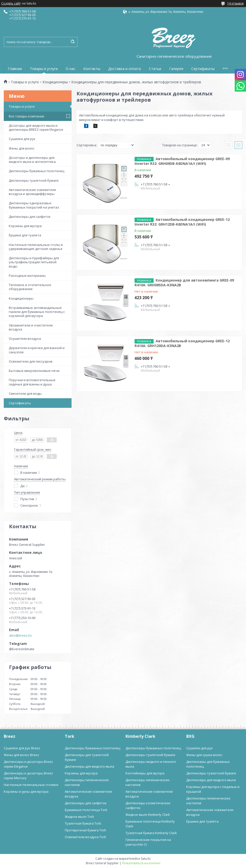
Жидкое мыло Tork (79, 817)
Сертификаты (203, 69)
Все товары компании (26, 116)
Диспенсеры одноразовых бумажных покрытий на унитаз (34, 205)
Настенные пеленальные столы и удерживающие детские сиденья (36, 247)
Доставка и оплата (125, 69)
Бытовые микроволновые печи (34, 371)
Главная (15, 69)
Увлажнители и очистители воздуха (31, 327)
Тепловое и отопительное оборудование (30, 287)
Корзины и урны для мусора (26, 791)
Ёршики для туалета (25, 235)
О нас (71, 69)
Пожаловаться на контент (141, 863)
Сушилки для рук (22, 139)
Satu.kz (146, 859)
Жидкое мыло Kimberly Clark (148, 815)
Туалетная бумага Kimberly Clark (151, 833)
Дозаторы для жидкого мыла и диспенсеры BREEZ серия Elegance (36, 127)
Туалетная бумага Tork (83, 823)
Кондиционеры (55, 82)
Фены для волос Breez (21, 755)
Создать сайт (11, 4)
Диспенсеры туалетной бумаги (34, 180)
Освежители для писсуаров (31, 361)
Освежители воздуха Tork (85, 837)
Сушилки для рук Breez (22, 748)
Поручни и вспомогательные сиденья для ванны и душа (32, 382)
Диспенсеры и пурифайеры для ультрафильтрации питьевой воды (34, 262)
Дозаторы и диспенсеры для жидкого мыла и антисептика (32, 160)
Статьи (155, 69)
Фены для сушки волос (204, 755)
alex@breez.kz (20, 635)
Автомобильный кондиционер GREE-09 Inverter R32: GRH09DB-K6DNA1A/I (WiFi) (182, 161)
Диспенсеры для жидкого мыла (89, 766)
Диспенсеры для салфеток (30, 217)
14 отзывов (235, 3)
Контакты (92, 69)
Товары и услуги (44, 69)
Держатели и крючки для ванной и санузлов (37, 350)
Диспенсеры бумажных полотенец (37, 171)
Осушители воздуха (25, 339)
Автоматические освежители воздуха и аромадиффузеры (32, 192)
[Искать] (73, 42)
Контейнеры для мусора (145, 773)
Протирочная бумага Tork (85, 830)
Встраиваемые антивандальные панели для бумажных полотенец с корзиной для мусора (37, 312)
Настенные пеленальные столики (31, 785)
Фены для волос (22, 148)
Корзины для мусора (25, 226)
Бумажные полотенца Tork (86, 810)
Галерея (176, 69)
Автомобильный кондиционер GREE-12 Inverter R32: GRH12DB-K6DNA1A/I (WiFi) (182, 222)
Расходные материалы (27, 276)
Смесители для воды (25, 393)
